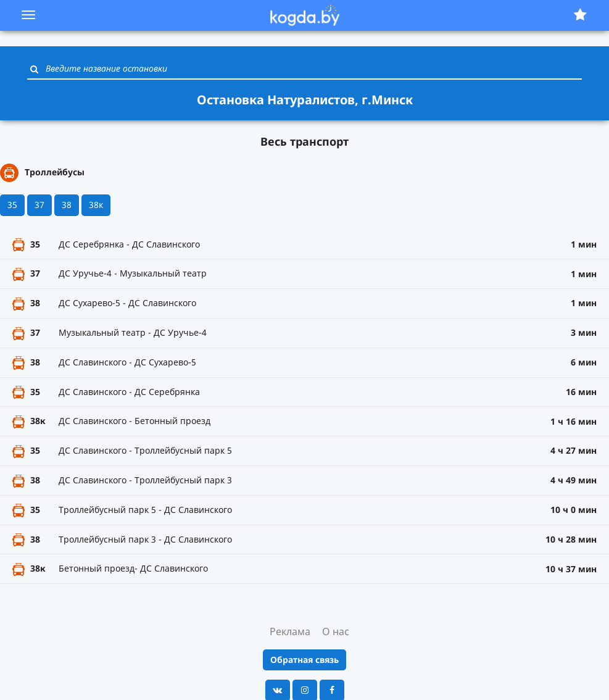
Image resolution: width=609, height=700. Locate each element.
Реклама (290, 631)
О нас (336, 631)
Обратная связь (304, 660)
